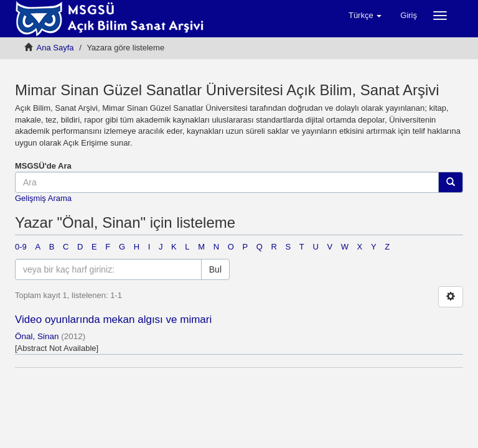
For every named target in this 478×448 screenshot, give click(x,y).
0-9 (21, 247)
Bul (215, 269)
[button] (365, 16)
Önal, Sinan (37, 336)
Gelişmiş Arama (43, 198)
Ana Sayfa (55, 48)
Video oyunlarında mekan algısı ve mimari (113, 320)
